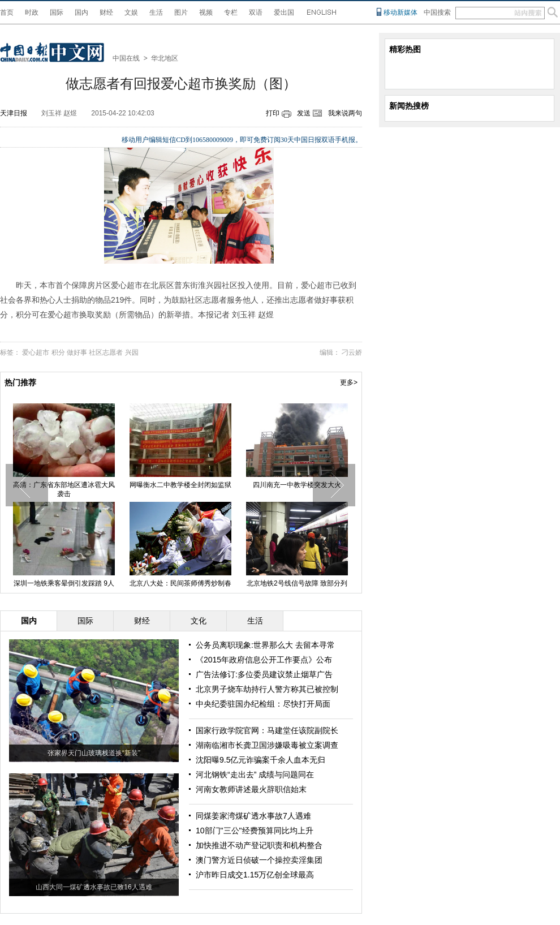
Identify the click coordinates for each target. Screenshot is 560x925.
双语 (256, 12)
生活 (156, 12)
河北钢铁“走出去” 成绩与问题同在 (255, 775)
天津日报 (14, 113)
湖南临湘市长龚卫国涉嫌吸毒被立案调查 (267, 745)
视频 (206, 12)
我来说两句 (345, 113)
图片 (181, 12)
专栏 (231, 12)
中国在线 (126, 58)
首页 (7, 12)
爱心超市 (36, 352)
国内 (81, 12)
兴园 (132, 352)
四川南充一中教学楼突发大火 (297, 485)
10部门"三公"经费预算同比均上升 (255, 831)
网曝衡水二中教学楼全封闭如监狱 (180, 485)
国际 (57, 12)
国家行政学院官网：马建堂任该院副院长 (267, 730)
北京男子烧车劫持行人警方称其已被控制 (267, 689)
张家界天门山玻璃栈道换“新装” (94, 753)
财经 (106, 12)
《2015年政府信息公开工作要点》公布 (264, 660)
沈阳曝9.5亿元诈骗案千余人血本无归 (260, 760)
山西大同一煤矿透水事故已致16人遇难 (94, 887)
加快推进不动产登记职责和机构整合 (259, 845)
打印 (273, 113)
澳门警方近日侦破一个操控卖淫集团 (259, 860)
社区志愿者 (106, 352)
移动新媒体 (400, 12)
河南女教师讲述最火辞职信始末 (251, 789)
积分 (58, 352)
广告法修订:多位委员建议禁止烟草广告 (264, 674)
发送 (304, 113)
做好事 (77, 352)
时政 (32, 12)
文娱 (131, 12)
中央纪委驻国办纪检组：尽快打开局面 (263, 704)
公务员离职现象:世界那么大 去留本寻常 (265, 645)
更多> (349, 382)
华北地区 (165, 58)
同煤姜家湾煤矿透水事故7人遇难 (253, 816)
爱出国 (284, 12)
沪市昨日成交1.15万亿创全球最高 (255, 875)
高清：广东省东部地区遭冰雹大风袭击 (64, 489)
